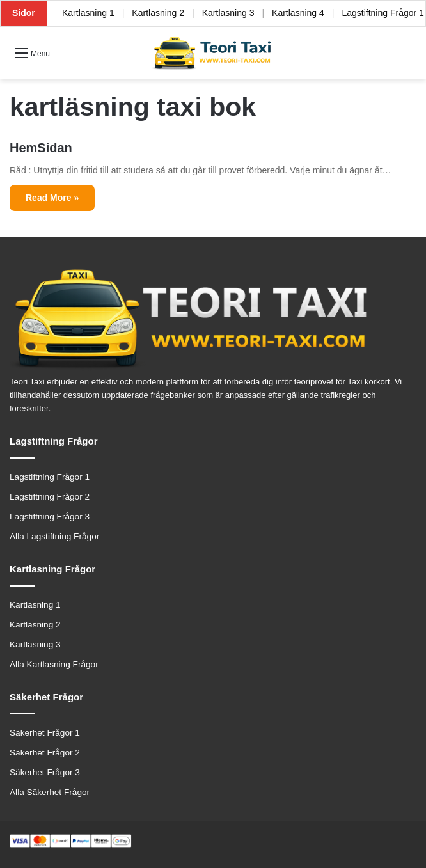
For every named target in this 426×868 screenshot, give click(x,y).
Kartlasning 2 (158, 13)
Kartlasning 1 (88, 13)
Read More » (52, 198)
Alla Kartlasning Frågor (54, 664)
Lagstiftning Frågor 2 (50, 497)
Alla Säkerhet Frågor (50, 792)
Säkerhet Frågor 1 (45, 733)
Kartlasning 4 (298, 13)
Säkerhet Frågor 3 (45, 772)
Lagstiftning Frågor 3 (50, 517)
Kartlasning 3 (228, 13)
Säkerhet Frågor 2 (45, 753)
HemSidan (41, 148)
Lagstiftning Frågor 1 (50, 477)
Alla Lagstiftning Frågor (54, 536)
